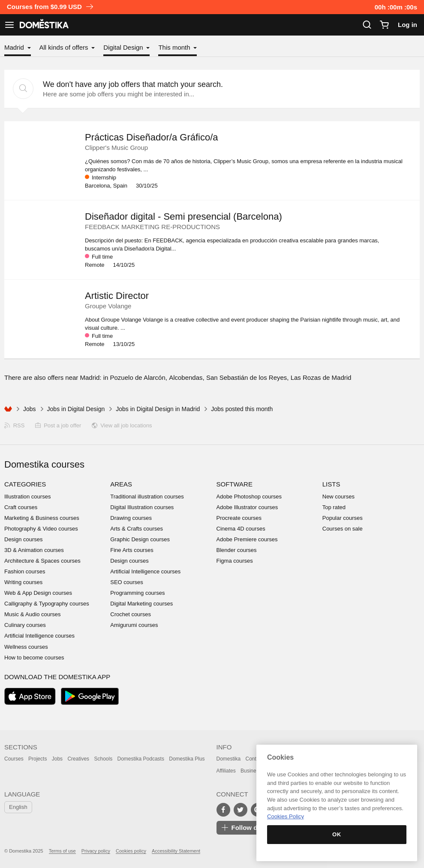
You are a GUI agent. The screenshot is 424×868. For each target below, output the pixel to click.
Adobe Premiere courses (247, 539)
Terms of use (62, 851)
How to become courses (34, 658)
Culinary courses (25, 625)
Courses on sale (343, 529)
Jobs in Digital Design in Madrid (158, 409)
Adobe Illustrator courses (247, 507)
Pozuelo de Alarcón (138, 377)
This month (175, 47)
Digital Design (124, 47)
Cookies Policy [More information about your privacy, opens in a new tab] (286, 816)
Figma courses (235, 561)
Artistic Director (117, 296)
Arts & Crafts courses (137, 529)
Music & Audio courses (33, 614)
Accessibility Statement (176, 851)
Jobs (30, 409)
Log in (407, 25)
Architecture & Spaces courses (42, 561)
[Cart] (384, 25)
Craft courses (21, 507)
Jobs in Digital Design (76, 409)
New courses (338, 497)
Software (235, 484)
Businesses (254, 771)
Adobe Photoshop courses (249, 497)
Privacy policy (96, 851)
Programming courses (137, 593)
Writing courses (23, 582)
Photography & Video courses (41, 529)
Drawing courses (131, 518)
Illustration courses (27, 497)
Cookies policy (131, 851)
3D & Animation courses (34, 550)
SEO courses (127, 582)
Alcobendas (186, 377)
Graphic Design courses (140, 539)
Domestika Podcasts (141, 759)
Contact (254, 759)
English (18, 807)
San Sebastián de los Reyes (247, 377)
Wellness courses (26, 647)
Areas (121, 484)
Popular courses (343, 518)
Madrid (15, 47)
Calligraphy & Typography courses (47, 604)
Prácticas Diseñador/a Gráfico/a (152, 137)
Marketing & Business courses (42, 518)
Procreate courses (239, 518)
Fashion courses (25, 571)
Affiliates (226, 771)
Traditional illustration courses (147, 497)
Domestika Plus (187, 759)
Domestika (229, 759)
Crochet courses (131, 614)
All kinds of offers (65, 47)
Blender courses (237, 550)
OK (337, 834)
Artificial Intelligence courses (39, 636)
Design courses (24, 539)
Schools (103, 759)
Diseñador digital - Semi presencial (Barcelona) (183, 216)
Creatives (78, 759)
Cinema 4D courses (241, 529)
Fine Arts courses (132, 550)
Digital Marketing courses (141, 604)
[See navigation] (9, 25)
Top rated (334, 507)
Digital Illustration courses (142, 507)
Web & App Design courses (38, 593)
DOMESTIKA (43, 25)
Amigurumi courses (134, 625)
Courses (14, 759)
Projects (38, 759)
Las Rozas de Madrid (321, 377)
